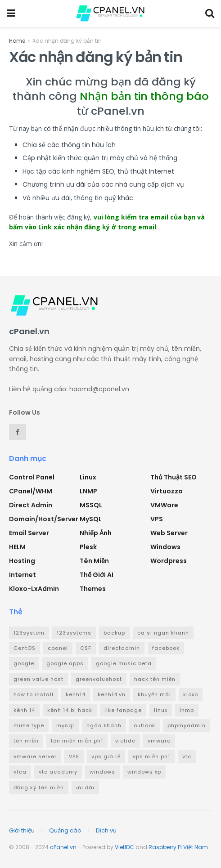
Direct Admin (31, 505)
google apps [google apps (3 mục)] (65, 663)
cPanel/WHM (31, 491)
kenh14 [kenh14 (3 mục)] (76, 694)
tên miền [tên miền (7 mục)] (26, 741)
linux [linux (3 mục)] (161, 710)
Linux (88, 477)
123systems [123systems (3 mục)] (74, 633)
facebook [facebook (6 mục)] (166, 648)
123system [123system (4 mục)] (29, 633)
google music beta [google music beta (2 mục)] (124, 663)
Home (17, 41)
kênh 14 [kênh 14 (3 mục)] (24, 710)
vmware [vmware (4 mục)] (159, 741)
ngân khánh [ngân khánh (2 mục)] (104, 725)
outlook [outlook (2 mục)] (144, 725)
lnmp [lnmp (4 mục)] (187, 710)
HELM (17, 547)
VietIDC (124, 847)
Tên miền (94, 561)
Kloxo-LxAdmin (34, 589)
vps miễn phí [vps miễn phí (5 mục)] (151, 756)
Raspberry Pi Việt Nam (178, 847)
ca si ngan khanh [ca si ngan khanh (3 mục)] (163, 633)
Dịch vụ (106, 830)
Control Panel (32, 477)
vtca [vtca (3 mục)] (20, 772)
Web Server (169, 533)
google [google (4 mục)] (24, 663)
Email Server (29, 533)
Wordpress (169, 561)
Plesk (88, 547)
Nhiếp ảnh (96, 533)
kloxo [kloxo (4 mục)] (191, 694)
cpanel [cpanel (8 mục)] (58, 648)
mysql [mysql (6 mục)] (65, 725)
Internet (23, 575)
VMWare (164, 505)
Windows (165, 547)
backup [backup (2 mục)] (114, 633)
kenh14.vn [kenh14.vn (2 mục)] (112, 694)
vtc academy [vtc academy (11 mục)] (58, 772)
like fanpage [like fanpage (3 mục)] (123, 710)
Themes (93, 589)
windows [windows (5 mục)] (102, 772)
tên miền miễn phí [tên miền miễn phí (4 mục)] (77, 741)
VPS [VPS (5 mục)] (74, 756)
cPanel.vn (63, 847)
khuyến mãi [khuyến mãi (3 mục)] (154, 694)
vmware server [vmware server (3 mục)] (35, 756)
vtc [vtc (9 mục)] (187, 756)
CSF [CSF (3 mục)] (86, 648)
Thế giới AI (97, 575)
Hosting (22, 561)
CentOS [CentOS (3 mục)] (25, 648)
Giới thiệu (22, 830)
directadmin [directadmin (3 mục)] (122, 648)
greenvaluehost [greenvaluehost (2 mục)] (99, 679)
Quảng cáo (65, 830)
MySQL (91, 519)
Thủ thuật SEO (174, 477)
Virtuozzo (167, 491)
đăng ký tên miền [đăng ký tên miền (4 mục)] (39, 787)
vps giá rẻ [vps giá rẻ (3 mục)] (106, 756)
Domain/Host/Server (44, 519)
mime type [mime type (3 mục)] (29, 725)
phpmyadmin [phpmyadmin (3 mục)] (187, 725)
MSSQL (91, 505)
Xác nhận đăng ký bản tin (67, 41)
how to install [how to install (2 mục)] (34, 694)
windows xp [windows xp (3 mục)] (144, 772)
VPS (157, 519)
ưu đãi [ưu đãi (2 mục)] (85, 787)
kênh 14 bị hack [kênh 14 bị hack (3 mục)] (70, 710)
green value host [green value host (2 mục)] (38, 679)
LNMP (88, 491)
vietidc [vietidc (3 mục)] (125, 741)
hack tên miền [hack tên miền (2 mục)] (155, 679)
